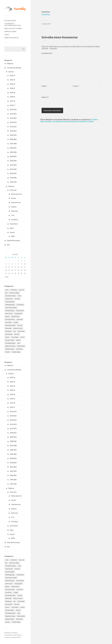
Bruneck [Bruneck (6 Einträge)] (22, 290)
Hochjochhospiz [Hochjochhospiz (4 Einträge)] (10, 311)
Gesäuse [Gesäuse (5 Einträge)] (17, 299)
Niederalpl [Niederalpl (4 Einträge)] (8, 328)
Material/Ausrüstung (13, 240)
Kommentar (48, 53)
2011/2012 (13, 127)
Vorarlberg (14, 220)
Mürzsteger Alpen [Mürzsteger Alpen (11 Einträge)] (10, 325)
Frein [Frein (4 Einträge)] (19, 296)
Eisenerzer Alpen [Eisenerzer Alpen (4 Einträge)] (14, 293)
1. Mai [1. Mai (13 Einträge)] (7, 290)
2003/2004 (13, 161)
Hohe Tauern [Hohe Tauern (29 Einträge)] (9, 314)
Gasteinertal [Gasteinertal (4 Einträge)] (9, 299)
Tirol (13, 215)
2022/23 (12, 80)
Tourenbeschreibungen (14, 68)
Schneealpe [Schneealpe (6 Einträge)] (21, 331)
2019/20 (12, 93)
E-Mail (76, 86)
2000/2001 (13, 173)
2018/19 (12, 97)
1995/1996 (13, 182)
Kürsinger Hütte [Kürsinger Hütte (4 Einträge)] (10, 319)
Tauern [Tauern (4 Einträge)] (7, 337)
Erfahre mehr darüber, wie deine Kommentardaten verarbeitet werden (69, 120)
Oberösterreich (16, 202)
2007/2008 (13, 144)
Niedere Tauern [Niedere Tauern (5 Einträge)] (18, 328)
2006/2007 (13, 148)
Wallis (13, 236)
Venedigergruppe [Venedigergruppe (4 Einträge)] (10, 343)
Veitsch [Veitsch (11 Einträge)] (18, 340)
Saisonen (11, 72)
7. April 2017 (46, 24)
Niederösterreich (16, 194)
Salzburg (14, 207)
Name (45, 86)
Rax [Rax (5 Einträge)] (15, 331)
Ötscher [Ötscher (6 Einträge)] (8, 352)
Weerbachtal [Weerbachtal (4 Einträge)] (21, 346)
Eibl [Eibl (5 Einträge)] (6, 293)
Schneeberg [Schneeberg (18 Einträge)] (9, 334)
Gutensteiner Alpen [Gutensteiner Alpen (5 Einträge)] (11, 308)
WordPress (18, 635)
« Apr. (7, 277)
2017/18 (12, 101)
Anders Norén (16, 637)
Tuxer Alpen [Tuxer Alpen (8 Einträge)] (15, 337)
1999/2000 (13, 178)
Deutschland (14, 224)
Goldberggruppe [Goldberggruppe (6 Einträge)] (10, 305)
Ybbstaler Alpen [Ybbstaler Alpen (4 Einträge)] (10, 349)
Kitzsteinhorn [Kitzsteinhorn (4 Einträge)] (15, 316)
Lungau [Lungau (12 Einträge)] (16, 322)
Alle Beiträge (10, 21)
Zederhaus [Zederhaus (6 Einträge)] (20, 349)
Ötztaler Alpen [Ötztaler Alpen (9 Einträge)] (16, 352)
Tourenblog (14, 633)
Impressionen (10, 32)
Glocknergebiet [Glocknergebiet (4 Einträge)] (10, 302)
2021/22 (12, 84)
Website (45, 97)
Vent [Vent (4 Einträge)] (19, 343)
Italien (12, 228)
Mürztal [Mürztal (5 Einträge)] (20, 325)
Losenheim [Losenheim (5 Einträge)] (8, 322)
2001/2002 (13, 169)
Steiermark (15, 211)
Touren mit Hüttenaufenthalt (13, 25)
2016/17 (12, 105)
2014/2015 (13, 114)
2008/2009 (13, 139)
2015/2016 (13, 110)
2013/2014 (13, 118)
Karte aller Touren (13, 28)
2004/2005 (13, 156)
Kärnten (14, 198)
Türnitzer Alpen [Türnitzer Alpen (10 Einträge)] (10, 340)
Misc (8, 245)
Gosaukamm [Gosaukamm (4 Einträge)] (20, 305)
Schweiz (12, 232)
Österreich (13, 190)
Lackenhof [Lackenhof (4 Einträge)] (20, 319)
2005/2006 (13, 152)
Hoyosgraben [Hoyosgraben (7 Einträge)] (19, 314)
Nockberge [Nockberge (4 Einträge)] (8, 331)
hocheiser (46, 14)
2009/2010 (13, 135)
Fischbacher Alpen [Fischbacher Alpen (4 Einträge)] (11, 296)
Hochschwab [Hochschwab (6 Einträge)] (20, 311)
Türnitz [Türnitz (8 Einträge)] (22, 337)
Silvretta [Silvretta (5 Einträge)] (17, 334)
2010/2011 (13, 131)
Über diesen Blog (12, 38)
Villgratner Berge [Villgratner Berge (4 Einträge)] (10, 346)
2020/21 (12, 88)
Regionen (11, 186)
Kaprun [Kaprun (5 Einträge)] (7, 316)
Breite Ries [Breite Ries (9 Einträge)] (14, 290)
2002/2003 (13, 165)
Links (7, 35)
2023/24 (12, 75)
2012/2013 (13, 122)
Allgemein (10, 64)
